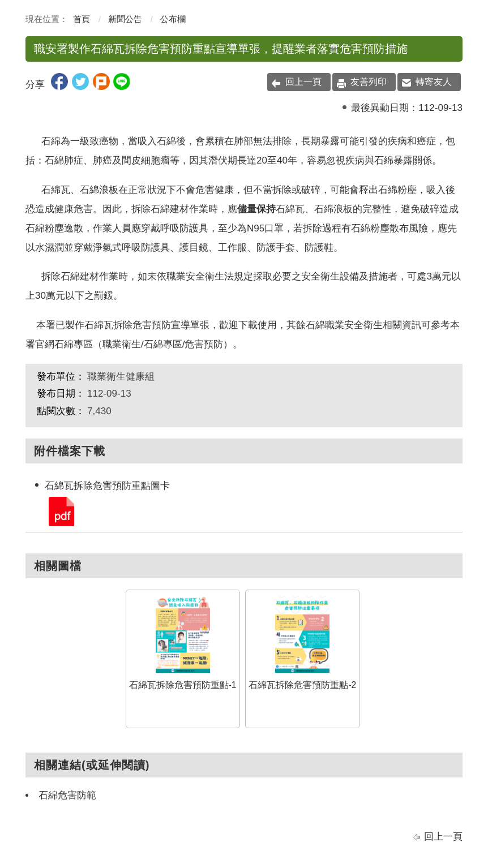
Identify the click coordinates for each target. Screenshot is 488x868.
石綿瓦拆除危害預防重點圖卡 (61, 511)
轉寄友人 (434, 82)
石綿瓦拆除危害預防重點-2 (302, 643)
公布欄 (173, 19)
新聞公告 (125, 19)
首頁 (82, 19)
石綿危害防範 (67, 795)
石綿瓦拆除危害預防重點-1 (183, 643)
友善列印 (369, 82)
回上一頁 (303, 82)
